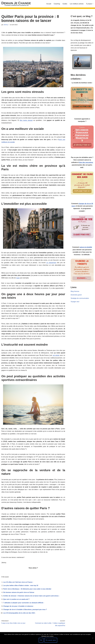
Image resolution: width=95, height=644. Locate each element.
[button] (93, 4)
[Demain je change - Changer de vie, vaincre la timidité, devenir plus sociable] (18, 4)
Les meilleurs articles (77, 4)
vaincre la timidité (86, 248)
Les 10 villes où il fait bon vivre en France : (18, 586)
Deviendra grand (76, 296)
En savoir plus (51, 640)
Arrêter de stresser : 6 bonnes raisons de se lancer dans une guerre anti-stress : (32, 600)
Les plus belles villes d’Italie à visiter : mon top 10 (21, 589)
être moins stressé (31, 121)
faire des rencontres (86, 163)
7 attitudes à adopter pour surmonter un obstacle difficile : (24, 607)
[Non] (93, 638)
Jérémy (6, 25)
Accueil (49, 4)
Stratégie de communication (80, 300)
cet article (56, 357)
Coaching (57, 4)
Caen (18, 279)
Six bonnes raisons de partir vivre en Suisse (19, 596)
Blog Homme (75, 293)
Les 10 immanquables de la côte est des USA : (20, 617)
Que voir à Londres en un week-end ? (16, 603)
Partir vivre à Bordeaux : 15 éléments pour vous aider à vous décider (27, 593)
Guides (65, 4)
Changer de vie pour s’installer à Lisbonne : (19, 610)
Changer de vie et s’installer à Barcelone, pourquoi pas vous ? (25, 613)
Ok (41, 640)
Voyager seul (75, 303)
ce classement (51, 264)
